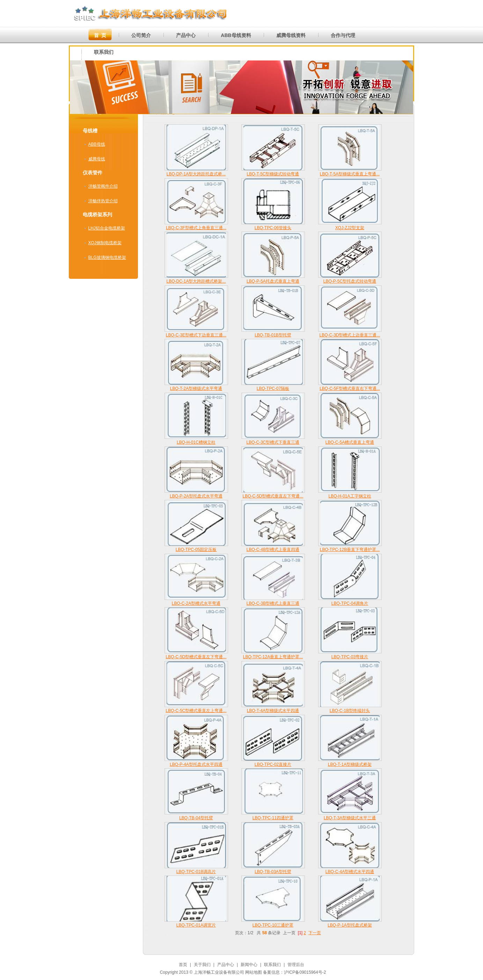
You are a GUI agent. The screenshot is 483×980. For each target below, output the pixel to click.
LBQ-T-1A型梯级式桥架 (350, 764)
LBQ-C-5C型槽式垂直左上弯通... (196, 711)
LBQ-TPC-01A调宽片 (196, 925)
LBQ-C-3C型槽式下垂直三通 (273, 442)
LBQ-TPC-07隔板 (273, 389)
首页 (183, 965)
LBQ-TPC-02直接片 (273, 764)
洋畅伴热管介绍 (103, 201)
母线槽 (90, 131)
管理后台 (296, 965)
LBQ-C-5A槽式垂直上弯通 (350, 442)
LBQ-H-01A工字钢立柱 (350, 496)
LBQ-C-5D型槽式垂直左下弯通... (273, 496)
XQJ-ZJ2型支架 (350, 228)
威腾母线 (97, 159)
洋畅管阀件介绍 (103, 186)
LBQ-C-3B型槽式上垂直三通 (273, 603)
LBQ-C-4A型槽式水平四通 (350, 872)
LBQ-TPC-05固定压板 (196, 550)
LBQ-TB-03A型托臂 (273, 872)
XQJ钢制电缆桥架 (105, 243)
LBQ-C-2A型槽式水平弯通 (196, 603)
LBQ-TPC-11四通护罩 (273, 818)
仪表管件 (93, 173)
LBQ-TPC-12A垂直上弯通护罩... (273, 657)
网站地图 (254, 972)
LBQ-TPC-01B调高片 (196, 872)
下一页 (315, 933)
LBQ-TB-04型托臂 (196, 818)
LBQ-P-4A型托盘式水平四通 (196, 764)
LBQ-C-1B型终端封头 (350, 711)
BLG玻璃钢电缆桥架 (107, 257)
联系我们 (272, 965)
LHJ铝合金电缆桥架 (107, 228)
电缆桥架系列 (97, 215)
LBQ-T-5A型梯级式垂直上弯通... (350, 174)
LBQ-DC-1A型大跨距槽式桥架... (196, 281)
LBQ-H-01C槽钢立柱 (196, 442)
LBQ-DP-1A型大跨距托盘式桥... (196, 174)
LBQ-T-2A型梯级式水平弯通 (196, 389)
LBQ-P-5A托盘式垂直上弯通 (273, 281)
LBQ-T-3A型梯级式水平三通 (350, 818)
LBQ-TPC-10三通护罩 (273, 925)
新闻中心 (249, 965)
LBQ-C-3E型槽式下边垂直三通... (196, 335)
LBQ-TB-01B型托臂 (273, 335)
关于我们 (202, 965)
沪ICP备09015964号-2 (305, 972)
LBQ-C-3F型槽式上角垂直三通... (196, 228)
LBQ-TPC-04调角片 (350, 603)
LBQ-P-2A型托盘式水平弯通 (196, 496)
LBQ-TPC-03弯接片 (350, 657)
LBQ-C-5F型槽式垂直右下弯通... (350, 389)
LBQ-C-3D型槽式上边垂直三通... (350, 335)
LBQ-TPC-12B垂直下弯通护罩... (350, 550)
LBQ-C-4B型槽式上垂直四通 (273, 550)
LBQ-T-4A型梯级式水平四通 (273, 711)
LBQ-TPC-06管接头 (273, 228)
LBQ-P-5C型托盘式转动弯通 (350, 281)
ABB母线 (97, 144)
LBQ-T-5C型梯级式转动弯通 (273, 174)
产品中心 (226, 965)
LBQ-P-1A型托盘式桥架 (350, 925)
